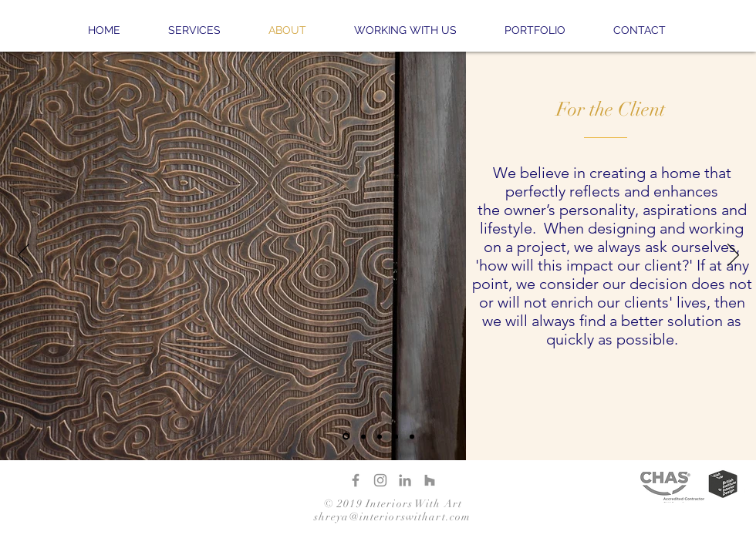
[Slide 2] (363, 436)
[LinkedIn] (405, 480)
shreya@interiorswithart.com (392, 517)
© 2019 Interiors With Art (393, 504)
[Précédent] (24, 256)
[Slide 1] (346, 437)
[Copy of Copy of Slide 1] (412, 436)
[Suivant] (733, 256)
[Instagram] (380, 480)
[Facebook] (356, 480)
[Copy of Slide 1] (396, 436)
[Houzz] (430, 480)
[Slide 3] (380, 436)
